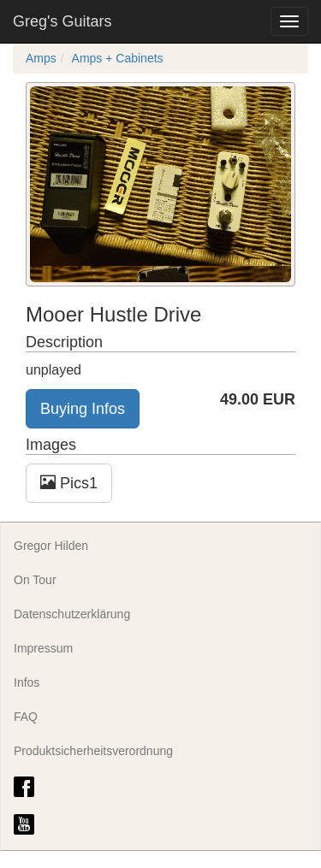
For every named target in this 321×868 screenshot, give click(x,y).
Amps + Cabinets (118, 58)
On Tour (35, 580)
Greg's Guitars (62, 21)
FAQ (26, 717)
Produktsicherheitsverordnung (93, 751)
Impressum (43, 648)
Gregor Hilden (51, 546)
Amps (41, 58)
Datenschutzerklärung (72, 614)
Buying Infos (83, 409)
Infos (27, 682)
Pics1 (69, 483)
